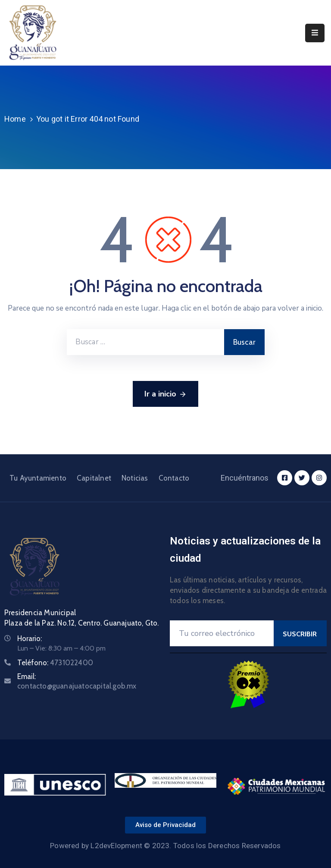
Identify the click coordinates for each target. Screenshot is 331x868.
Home (15, 119)
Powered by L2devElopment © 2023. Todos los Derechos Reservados (165, 846)
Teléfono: (55, 663)
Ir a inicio (165, 394)
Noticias (135, 478)
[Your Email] (222, 633)
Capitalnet (94, 478)
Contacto (174, 478)
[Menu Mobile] (315, 33)
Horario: (30, 638)
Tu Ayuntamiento (38, 478)
